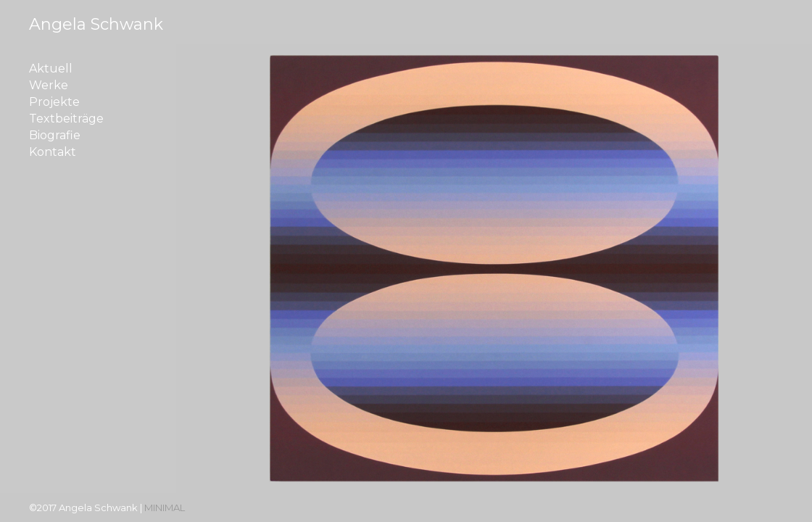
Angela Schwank (96, 24)
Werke (49, 86)
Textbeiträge (66, 119)
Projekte (54, 102)
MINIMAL (165, 507)
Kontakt (53, 152)
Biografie (55, 136)
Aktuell (51, 69)
